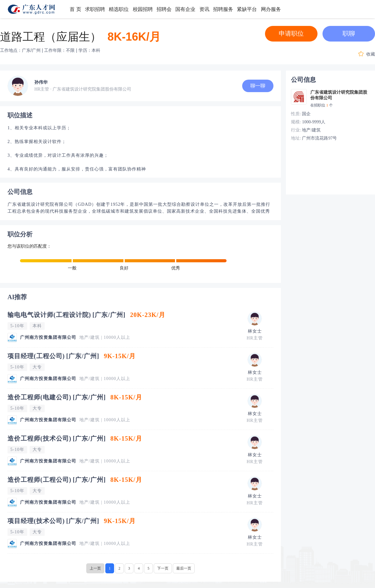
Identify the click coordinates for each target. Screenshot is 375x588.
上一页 (95, 568)
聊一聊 (258, 86)
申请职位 (291, 33)
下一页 (163, 568)
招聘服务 (223, 9)
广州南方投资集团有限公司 (48, 337)
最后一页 (184, 568)
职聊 (349, 33)
